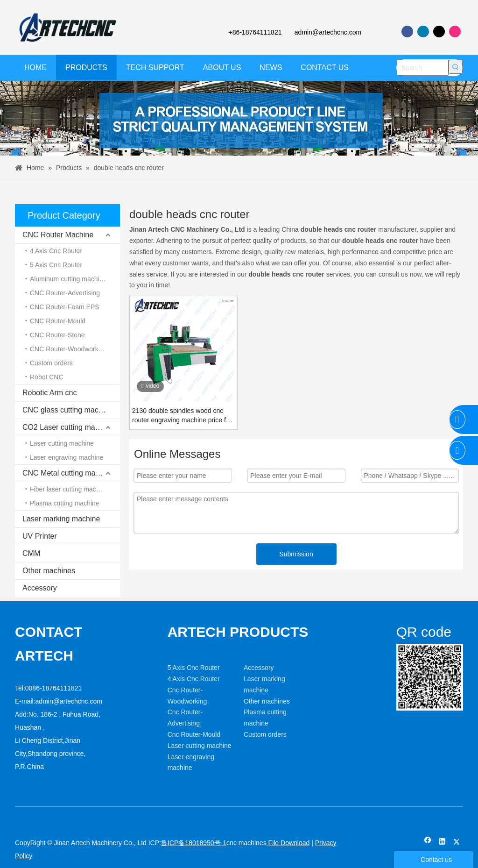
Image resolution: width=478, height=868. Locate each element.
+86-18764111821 (254, 32)
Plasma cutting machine (65, 503)
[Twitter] (439, 32)
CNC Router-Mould (58, 321)
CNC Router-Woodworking (68, 349)
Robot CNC (47, 377)
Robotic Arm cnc (49, 393)
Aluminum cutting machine (68, 279)
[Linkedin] (423, 32)
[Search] (423, 68)
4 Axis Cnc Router (56, 251)
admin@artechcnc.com (328, 32)
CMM (31, 553)
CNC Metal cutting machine (68, 473)
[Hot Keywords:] (456, 67)
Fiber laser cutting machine (69, 489)
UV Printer (40, 536)
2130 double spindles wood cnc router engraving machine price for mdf (182, 416)
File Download (288, 843)
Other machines (49, 571)
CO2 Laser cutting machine (68, 427)
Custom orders (51, 363)
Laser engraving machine (67, 457)
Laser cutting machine (62, 443)
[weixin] (404, 651)
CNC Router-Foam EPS (65, 307)
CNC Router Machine (58, 235)
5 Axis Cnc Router (56, 265)
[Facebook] (407, 32)
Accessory (40, 588)
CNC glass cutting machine (67, 410)
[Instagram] (455, 32)
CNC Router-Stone (57, 335)
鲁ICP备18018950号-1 (194, 843)
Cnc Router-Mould (194, 734)
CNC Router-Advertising (65, 293)
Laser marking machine (61, 519)
